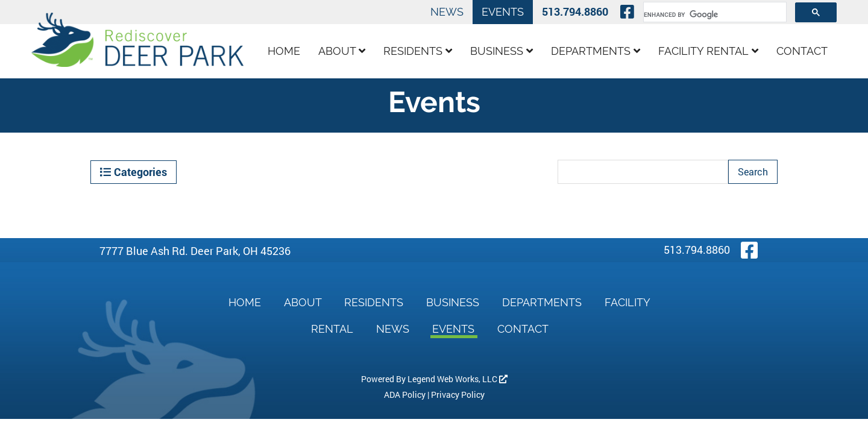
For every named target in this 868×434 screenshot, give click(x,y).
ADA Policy (405, 395)
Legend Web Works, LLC (458, 379)
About (342, 51)
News (447, 12)
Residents (418, 51)
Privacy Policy (458, 395)
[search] (714, 14)
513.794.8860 (575, 11)
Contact (802, 51)
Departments (596, 51)
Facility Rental (708, 51)
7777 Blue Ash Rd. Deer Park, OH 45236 (195, 251)
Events (503, 12)
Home (284, 51)
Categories (134, 172)
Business (502, 51)
